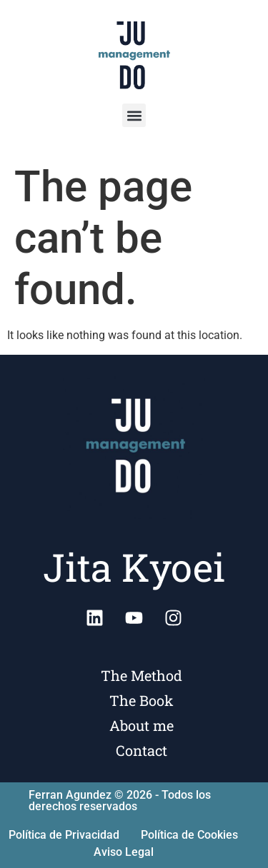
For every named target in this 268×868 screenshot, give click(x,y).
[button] (134, 115)
